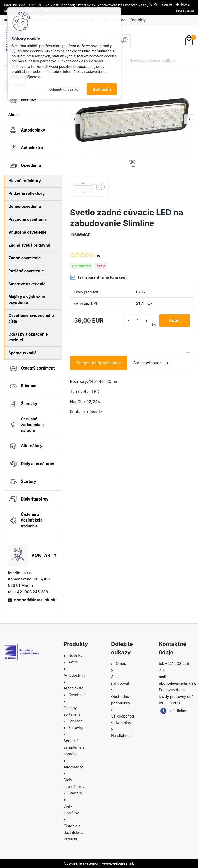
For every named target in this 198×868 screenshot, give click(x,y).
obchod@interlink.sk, (79, 5)
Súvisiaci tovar (152, 363)
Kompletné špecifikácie (98, 363)
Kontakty (138, 20)
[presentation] (75, 119)
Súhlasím (102, 89)
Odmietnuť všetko (64, 89)
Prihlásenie (163, 4)
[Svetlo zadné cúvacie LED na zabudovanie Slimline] (132, 119)
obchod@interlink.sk (35, 600)
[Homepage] (6, 20)
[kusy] (138, 321)
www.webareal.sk (118, 863)
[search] (125, 42)
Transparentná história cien (98, 277)
